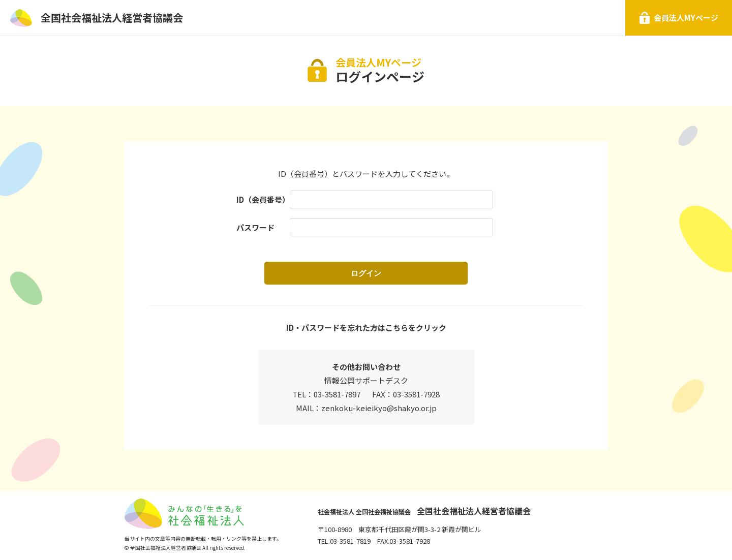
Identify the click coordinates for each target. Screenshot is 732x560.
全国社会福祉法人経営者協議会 (112, 18)
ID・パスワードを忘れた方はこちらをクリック (366, 328)
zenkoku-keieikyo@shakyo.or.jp (379, 408)
